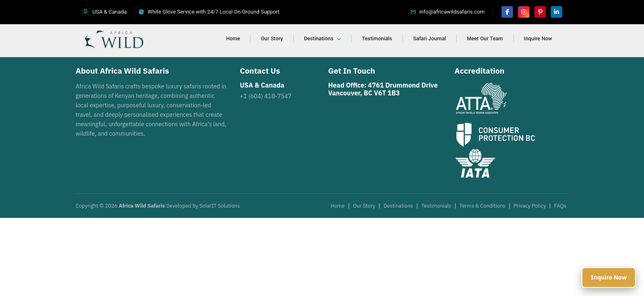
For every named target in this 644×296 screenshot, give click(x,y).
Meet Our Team (485, 39)
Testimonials (377, 39)
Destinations (322, 39)
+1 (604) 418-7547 (266, 96)
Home (233, 39)
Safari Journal (430, 39)
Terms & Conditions (483, 206)
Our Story (272, 39)
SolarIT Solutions (220, 206)
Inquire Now (538, 39)
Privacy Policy (530, 206)
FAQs (560, 206)
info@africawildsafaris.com (452, 12)
